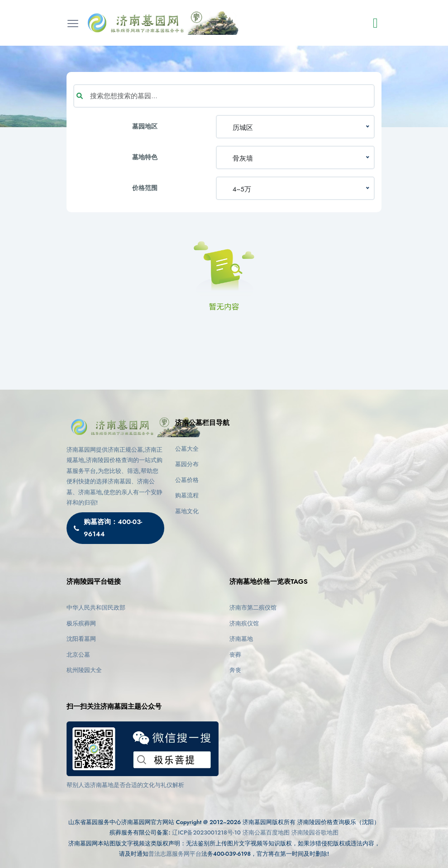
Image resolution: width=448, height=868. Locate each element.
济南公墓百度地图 (266, 832)
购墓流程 (187, 495)
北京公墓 (78, 655)
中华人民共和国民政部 (96, 608)
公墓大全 (187, 449)
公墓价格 (187, 480)
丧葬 (235, 655)
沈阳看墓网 (81, 639)
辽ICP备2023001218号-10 (206, 832)
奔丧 (235, 670)
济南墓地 (241, 639)
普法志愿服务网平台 (175, 854)
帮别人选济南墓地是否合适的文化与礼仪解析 (125, 785)
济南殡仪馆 (244, 623)
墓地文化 (187, 511)
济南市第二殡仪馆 (253, 608)
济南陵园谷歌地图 (315, 832)
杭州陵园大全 (84, 670)
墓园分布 (187, 464)
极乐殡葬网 (81, 623)
